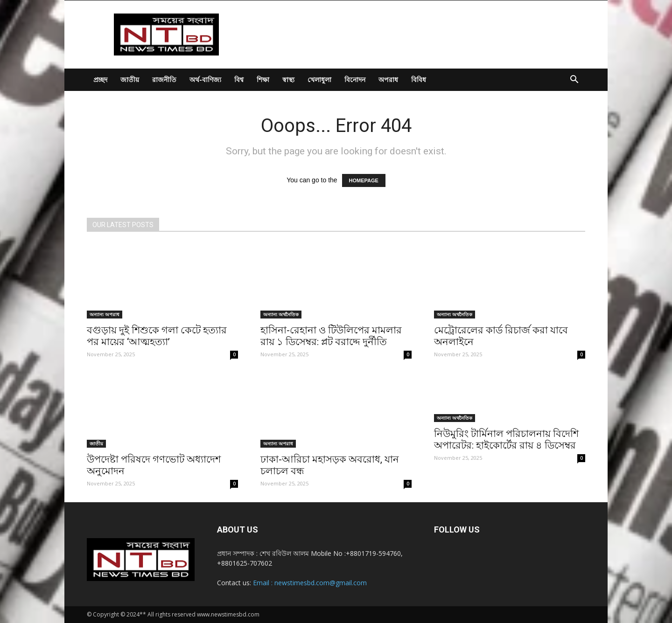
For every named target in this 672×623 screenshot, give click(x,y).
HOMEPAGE (364, 180)
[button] (574, 80)
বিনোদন (355, 80)
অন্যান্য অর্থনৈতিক (281, 314)
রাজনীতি (164, 80)
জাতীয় (130, 80)
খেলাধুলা (319, 80)
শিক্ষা (263, 80)
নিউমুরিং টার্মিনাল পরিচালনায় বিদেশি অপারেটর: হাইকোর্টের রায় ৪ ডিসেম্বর (506, 440)
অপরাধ (388, 80)
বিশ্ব (239, 80)
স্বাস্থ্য (288, 80)
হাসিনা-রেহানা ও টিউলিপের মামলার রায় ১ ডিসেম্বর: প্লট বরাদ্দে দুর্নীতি (331, 336)
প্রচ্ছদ (100, 80)
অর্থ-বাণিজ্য (205, 80)
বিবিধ (419, 80)
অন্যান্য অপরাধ (105, 314)
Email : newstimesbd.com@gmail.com (310, 583)
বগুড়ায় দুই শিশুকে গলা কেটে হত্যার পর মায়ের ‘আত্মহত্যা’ (157, 336)
